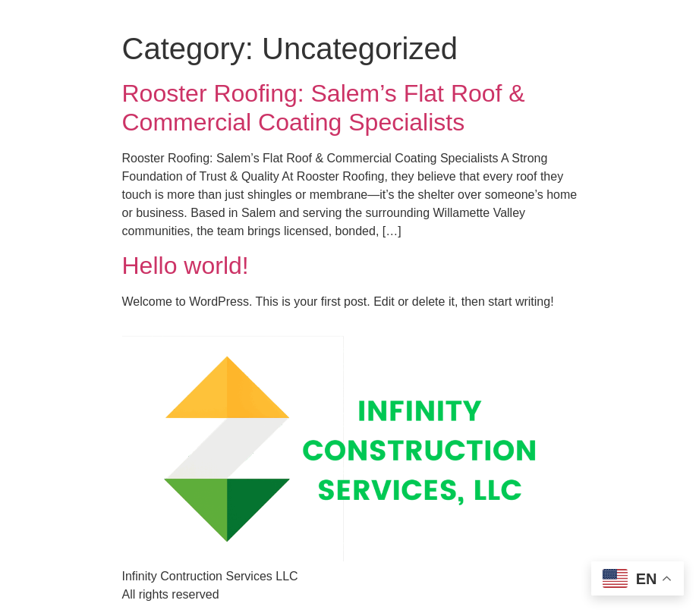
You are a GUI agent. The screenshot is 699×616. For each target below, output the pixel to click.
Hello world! (186, 266)
